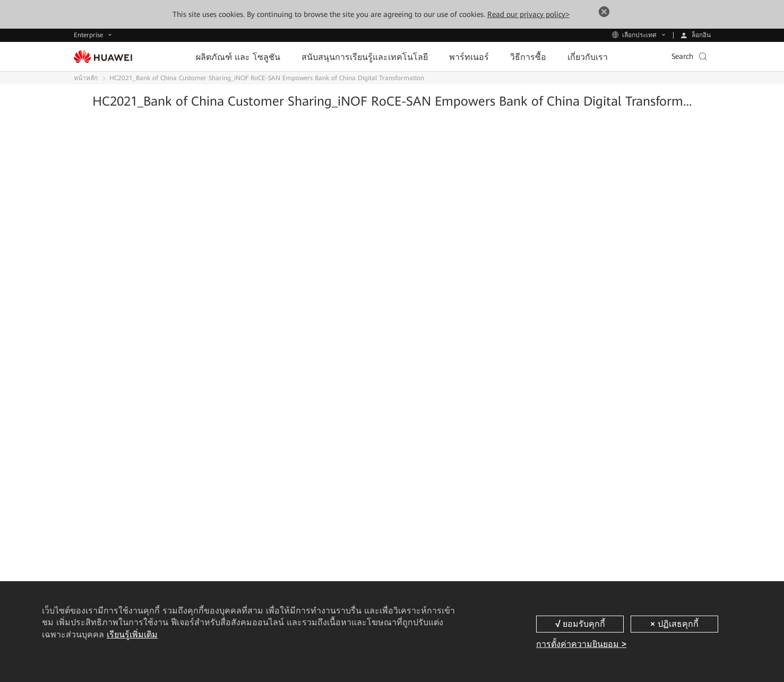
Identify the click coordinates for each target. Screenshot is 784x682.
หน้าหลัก (86, 78)
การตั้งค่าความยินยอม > (581, 644)
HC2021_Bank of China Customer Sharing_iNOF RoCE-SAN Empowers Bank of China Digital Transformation (267, 78)
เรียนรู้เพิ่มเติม (132, 634)
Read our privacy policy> (528, 14)
